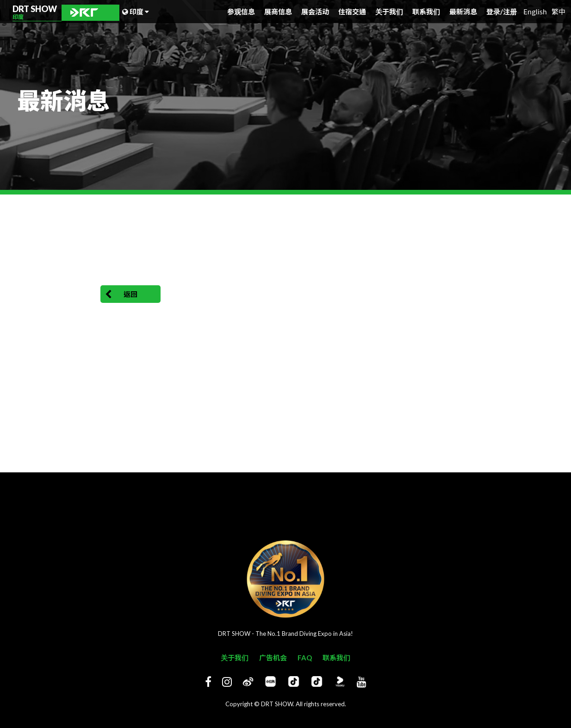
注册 (510, 12)
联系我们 (426, 12)
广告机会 (273, 658)
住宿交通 (352, 12)
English (535, 11)
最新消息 (463, 12)
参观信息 (241, 12)
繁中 (559, 11)
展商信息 (278, 12)
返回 (121, 295)
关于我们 (389, 12)
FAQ (305, 658)
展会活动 (315, 12)
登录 (495, 12)
